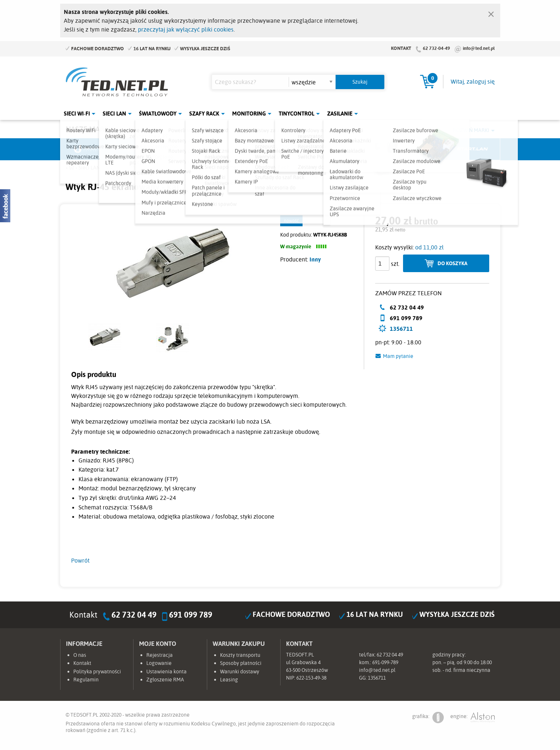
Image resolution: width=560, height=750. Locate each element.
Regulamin (86, 680)
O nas (80, 655)
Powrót (80, 560)
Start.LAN (473, 149)
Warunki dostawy (240, 672)
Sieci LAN (114, 114)
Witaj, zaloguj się (473, 81)
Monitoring (249, 114)
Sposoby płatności (241, 663)
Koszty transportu (240, 655)
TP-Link (308, 149)
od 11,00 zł (429, 247)
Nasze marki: (89, 129)
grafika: (428, 718)
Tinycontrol (297, 114)
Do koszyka (453, 263)
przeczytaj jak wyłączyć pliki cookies (186, 29)
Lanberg (418, 149)
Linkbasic (363, 149)
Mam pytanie (398, 356)
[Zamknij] (491, 12)
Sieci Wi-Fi (77, 114)
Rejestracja (160, 655)
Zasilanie (340, 114)
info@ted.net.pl (479, 48)
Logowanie (159, 663)
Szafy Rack (204, 114)
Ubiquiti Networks (88, 149)
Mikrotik (143, 149)
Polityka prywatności (97, 672)
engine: (473, 718)
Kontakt (401, 48)
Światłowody (158, 114)
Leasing (229, 680)
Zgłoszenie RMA (165, 680)
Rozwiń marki (471, 130)
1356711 (401, 329)
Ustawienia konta (166, 672)
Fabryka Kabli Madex (198, 149)
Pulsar (253, 149)
